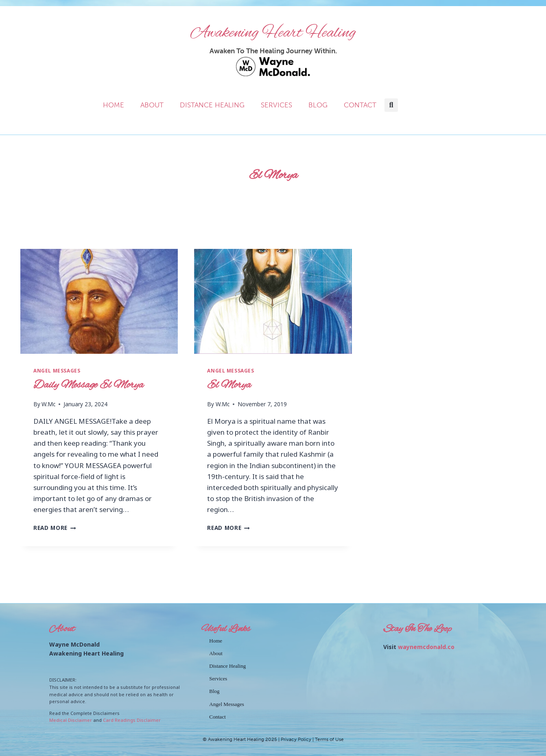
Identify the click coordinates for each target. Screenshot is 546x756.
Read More (55, 528)
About (152, 105)
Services (276, 105)
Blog (318, 105)
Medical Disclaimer (71, 720)
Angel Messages (57, 370)
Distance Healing (212, 105)
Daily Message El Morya (88, 385)
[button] (391, 105)
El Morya (229, 385)
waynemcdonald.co (426, 647)
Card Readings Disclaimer (132, 720)
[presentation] (99, 301)
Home (114, 105)
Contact (360, 105)
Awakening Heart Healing (273, 33)
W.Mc (48, 404)
